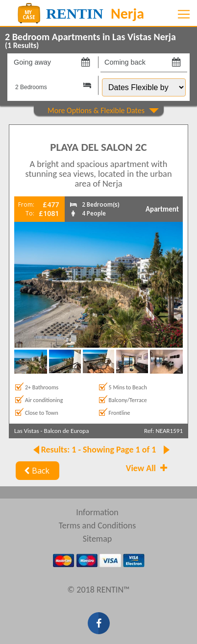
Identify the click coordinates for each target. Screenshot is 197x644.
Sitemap (98, 539)
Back (36, 471)
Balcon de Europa (66, 431)
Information (97, 512)
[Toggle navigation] (184, 14)
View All (148, 468)
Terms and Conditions (98, 525)
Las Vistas (27, 431)
